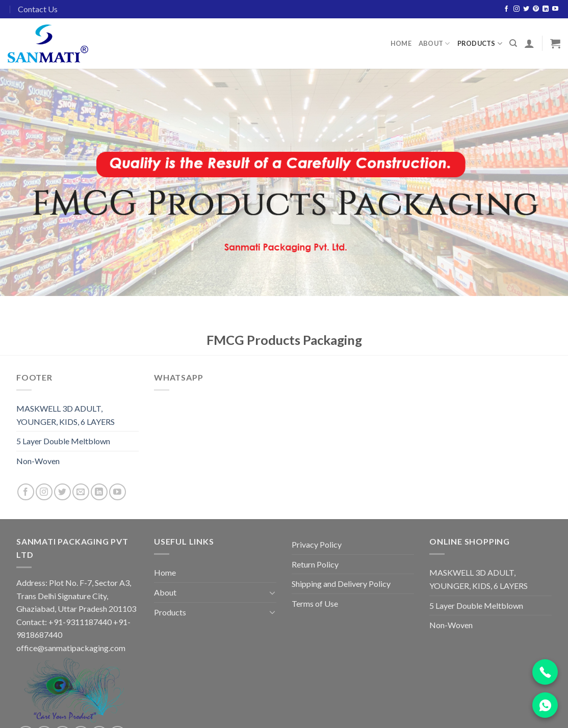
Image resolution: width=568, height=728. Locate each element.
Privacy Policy (317, 544)
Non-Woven (38, 461)
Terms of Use (315, 603)
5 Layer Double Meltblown (63, 441)
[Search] (513, 43)
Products (480, 44)
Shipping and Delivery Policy (341, 584)
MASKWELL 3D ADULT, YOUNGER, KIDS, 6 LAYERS (66, 415)
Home (401, 43)
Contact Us (38, 9)
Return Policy (315, 564)
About (434, 44)
